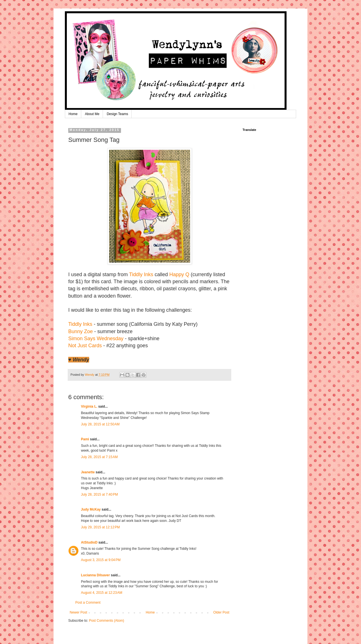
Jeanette (88, 472)
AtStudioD (89, 542)
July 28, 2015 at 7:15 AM (99, 457)
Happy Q (179, 274)
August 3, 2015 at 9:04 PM (101, 560)
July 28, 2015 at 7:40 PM (99, 494)
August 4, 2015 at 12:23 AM (102, 593)
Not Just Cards (85, 346)
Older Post (221, 612)
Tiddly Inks (141, 274)
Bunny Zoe (81, 331)
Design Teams (117, 114)
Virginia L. (89, 406)
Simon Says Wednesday (96, 339)
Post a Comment (88, 603)
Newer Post (78, 612)
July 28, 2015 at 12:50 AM (100, 424)
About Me (92, 114)
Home (73, 114)
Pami (85, 439)
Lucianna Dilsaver (95, 575)
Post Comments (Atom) (106, 621)
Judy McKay (91, 509)
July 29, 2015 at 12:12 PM (100, 527)
